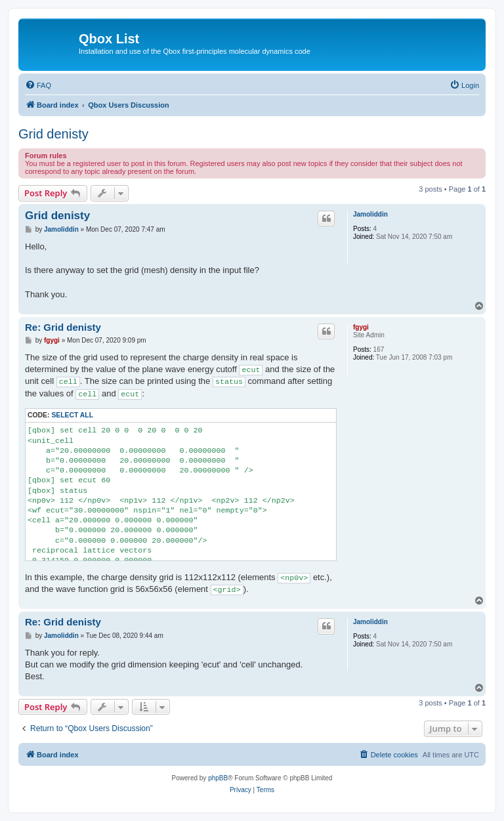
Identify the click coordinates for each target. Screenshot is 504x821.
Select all (72, 415)
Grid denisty (53, 134)
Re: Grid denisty (63, 327)
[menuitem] (38, 85)
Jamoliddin (370, 214)
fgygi (361, 327)
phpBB (218, 778)
